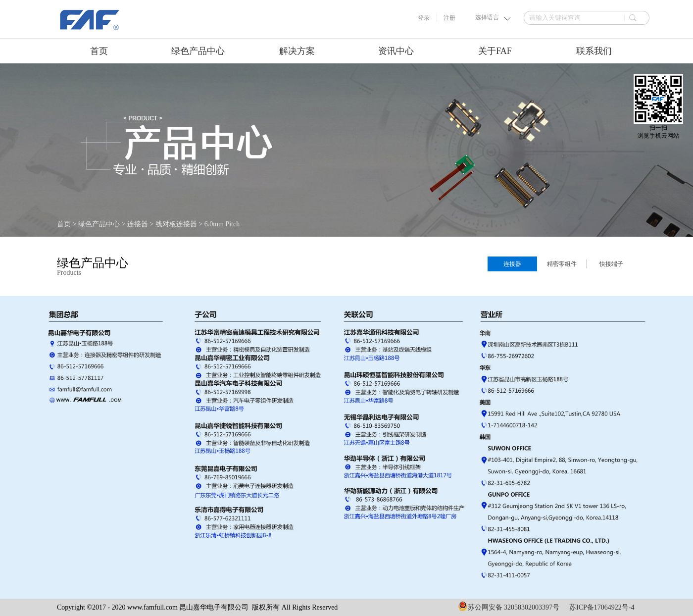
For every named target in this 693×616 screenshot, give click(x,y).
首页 (99, 51)
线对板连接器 (176, 224)
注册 (449, 18)
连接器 (138, 224)
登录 (424, 18)
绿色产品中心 (99, 224)
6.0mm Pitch (222, 224)
